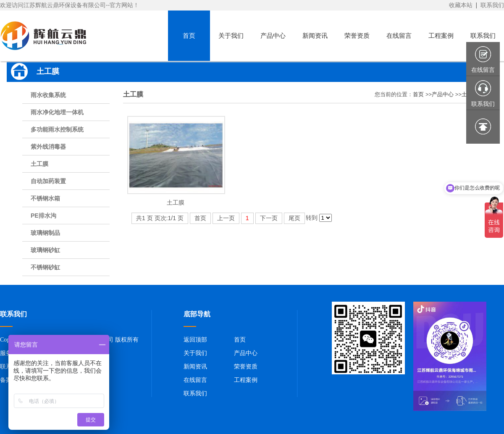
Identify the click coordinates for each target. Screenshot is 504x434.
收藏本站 (461, 5)
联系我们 (492, 5)
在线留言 (195, 380)
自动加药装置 (48, 181)
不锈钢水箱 (45, 198)
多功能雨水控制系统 (57, 129)
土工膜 (39, 164)
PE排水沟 (43, 216)
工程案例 (246, 380)
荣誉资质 (246, 367)
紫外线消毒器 (48, 147)
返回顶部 (195, 340)
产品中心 (443, 94)
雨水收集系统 (48, 95)
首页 (418, 94)
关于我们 (195, 353)
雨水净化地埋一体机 (57, 112)
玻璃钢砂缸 (45, 250)
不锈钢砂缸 (45, 267)
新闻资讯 (195, 367)
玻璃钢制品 (45, 233)
